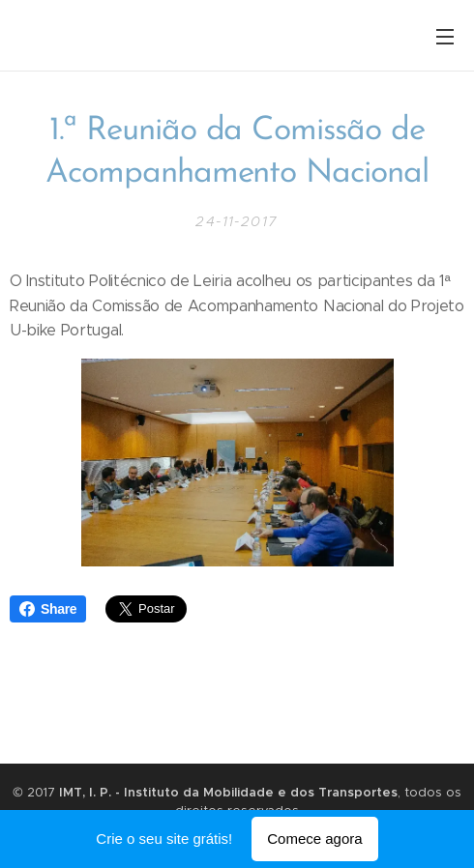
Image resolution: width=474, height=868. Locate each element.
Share (48, 609)
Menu (445, 37)
